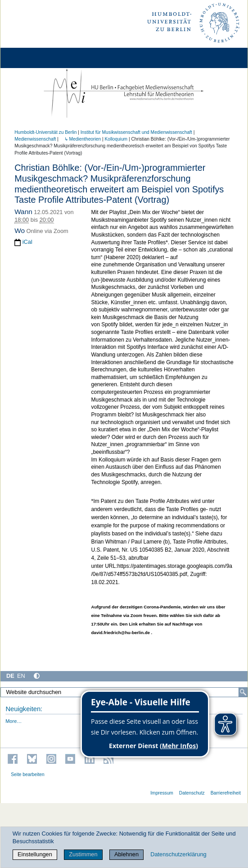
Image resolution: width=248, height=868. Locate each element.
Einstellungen (35, 854)
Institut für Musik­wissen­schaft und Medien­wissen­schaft (136, 132)
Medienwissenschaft (35, 139)
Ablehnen (126, 854)
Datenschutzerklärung (178, 854)
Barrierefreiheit (226, 793)
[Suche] (243, 692)
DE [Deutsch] (10, 676)
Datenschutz (192, 793)
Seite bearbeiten (28, 774)
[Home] (32, 58)
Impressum (162, 793)
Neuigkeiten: (24, 709)
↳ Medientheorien (80, 139)
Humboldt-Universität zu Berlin (45, 132)
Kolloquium (116, 139)
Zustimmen (83, 854)
